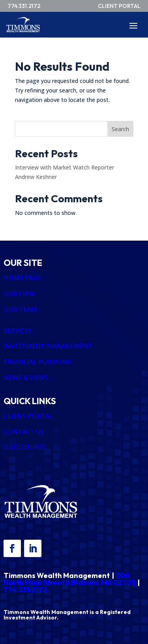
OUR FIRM (19, 294)
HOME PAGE (22, 278)
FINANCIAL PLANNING (38, 362)
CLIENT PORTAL (28, 416)
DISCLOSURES (25, 447)
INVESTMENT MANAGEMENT (48, 346)
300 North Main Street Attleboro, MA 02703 (69, 579)
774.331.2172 (25, 590)
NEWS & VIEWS (26, 378)
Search (120, 129)
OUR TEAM (20, 309)
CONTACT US (24, 432)
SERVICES (18, 331)
